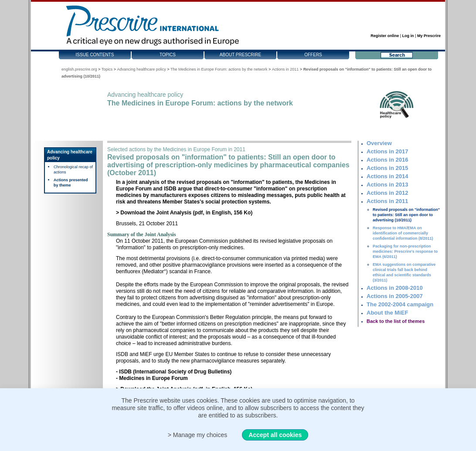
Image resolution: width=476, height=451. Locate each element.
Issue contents (95, 55)
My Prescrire (429, 36)
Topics (168, 55)
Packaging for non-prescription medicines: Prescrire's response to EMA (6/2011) (405, 251)
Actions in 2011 (286, 69)
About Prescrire (240, 55)
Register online (385, 36)
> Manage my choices (198, 435)
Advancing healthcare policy (142, 69)
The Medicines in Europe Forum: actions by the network (219, 69)
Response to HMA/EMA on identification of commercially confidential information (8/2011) (403, 233)
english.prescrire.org (79, 69)
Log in (408, 36)
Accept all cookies (275, 435)
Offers (313, 55)
